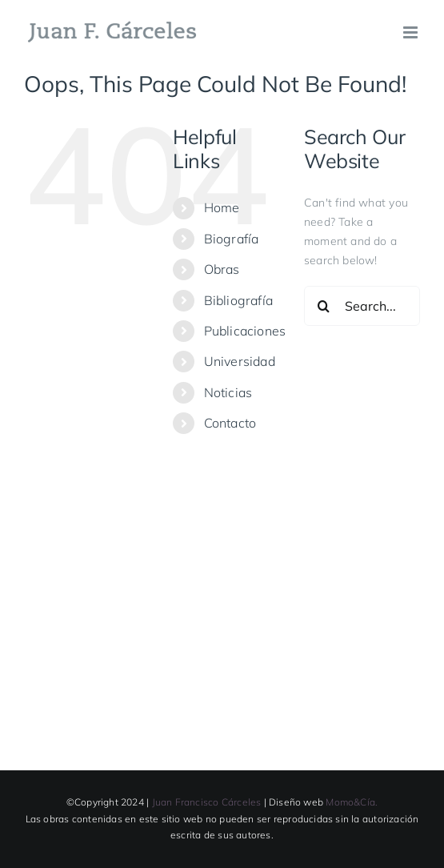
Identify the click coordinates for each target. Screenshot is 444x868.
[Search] (324, 306)
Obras (222, 269)
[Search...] (362, 306)
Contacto (230, 423)
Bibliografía (239, 300)
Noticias (228, 392)
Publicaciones (245, 331)
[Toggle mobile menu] (412, 32)
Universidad (240, 361)
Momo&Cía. (352, 802)
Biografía (232, 239)
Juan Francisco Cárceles (207, 802)
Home (222, 207)
